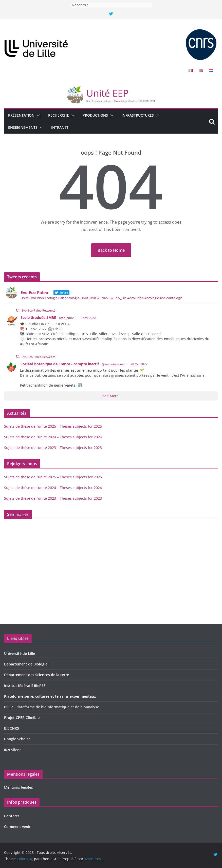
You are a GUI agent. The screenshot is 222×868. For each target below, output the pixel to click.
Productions (95, 115)
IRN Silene (13, 750)
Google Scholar (17, 739)
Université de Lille (20, 653)
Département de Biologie (26, 664)
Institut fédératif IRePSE (25, 686)
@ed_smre (67, 318)
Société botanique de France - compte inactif (60, 364)
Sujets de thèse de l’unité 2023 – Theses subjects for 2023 (53, 448)
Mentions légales (18, 787)
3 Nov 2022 (88, 318)
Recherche (59, 115)
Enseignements (23, 127)
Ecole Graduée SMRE (38, 318)
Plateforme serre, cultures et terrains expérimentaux (50, 696)
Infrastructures (138, 115)
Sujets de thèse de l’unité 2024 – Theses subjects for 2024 (53, 437)
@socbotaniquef (113, 364)
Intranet (60, 127)
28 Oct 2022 (139, 364)
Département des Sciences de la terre (36, 675)
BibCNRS (12, 728)
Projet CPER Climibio (22, 718)
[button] (37, 115)
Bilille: (10, 707)
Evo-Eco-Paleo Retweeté (39, 310)
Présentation (21, 115)
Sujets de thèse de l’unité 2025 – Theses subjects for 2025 (53, 426)
